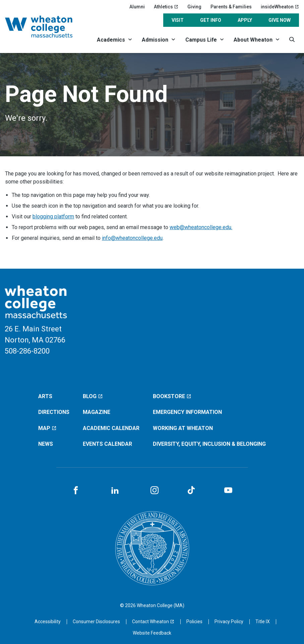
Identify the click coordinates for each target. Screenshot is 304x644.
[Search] (292, 39)
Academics (111, 40)
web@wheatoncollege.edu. (201, 227)
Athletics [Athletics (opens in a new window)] (166, 7)
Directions (54, 412)
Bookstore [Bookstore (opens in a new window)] (172, 396)
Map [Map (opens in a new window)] (47, 428)
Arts (45, 396)
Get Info (211, 20)
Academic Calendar (111, 428)
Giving (194, 7)
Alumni (137, 7)
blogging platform (53, 217)
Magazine (97, 412)
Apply (245, 20)
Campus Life (201, 40)
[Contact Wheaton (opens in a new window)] (153, 622)
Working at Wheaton (183, 428)
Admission (155, 40)
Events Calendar (107, 444)
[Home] (46, 26)
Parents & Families (231, 7)
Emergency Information (187, 412)
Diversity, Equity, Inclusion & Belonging (209, 444)
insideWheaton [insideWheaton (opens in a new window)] (280, 7)
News (46, 444)
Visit (178, 20)
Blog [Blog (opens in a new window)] (93, 396)
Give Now (280, 20)
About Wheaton (253, 40)
